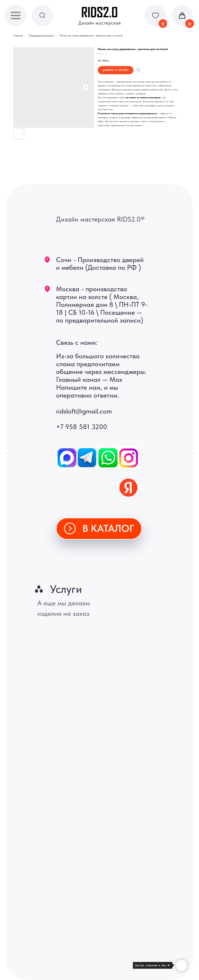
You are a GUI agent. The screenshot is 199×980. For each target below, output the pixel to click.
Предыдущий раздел (41, 35)
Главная (18, 35)
